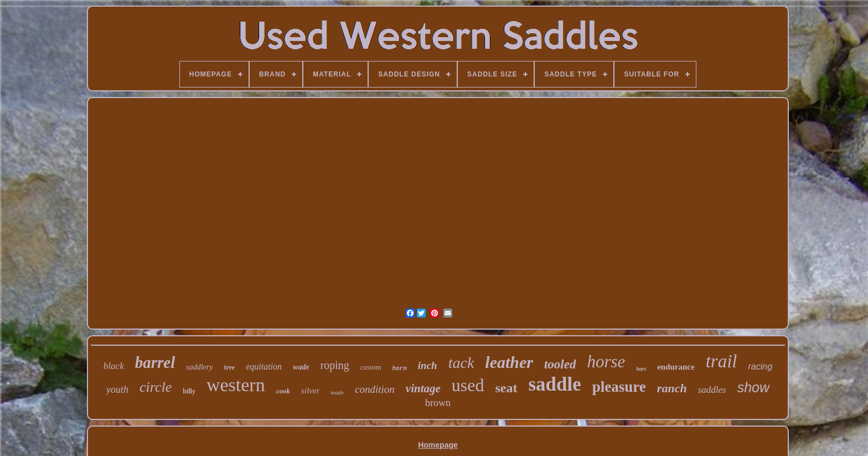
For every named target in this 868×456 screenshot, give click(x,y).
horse (606, 362)
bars (641, 369)
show (753, 387)
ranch (672, 388)
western (236, 385)
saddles (712, 390)
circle (156, 387)
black (114, 366)
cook (283, 391)
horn (399, 368)
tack (461, 363)
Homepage (438, 445)
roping (335, 365)
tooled (560, 364)
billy (189, 391)
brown (438, 403)
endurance (676, 367)
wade (301, 367)
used (468, 385)
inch (428, 365)
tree (229, 367)
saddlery (199, 367)
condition (375, 389)
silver (310, 391)
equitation (264, 367)
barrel (155, 362)
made (337, 392)
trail (722, 361)
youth (117, 390)
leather (509, 362)
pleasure (619, 387)
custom (371, 367)
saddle (555, 384)
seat (507, 388)
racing (761, 367)
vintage (423, 388)
